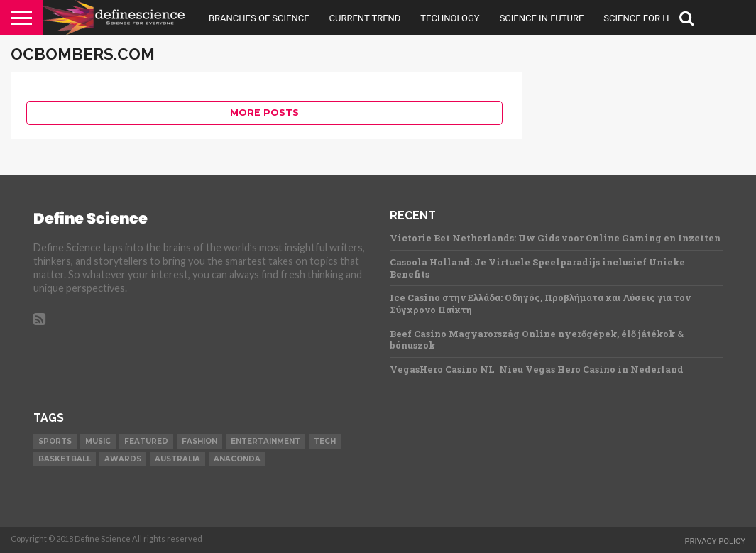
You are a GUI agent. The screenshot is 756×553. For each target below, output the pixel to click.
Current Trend (365, 18)
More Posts (264, 113)
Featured (146, 441)
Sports (55, 441)
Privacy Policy (715, 541)
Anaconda (237, 459)
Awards (123, 459)
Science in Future (542, 18)
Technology (450, 18)
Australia (177, 459)
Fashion (199, 441)
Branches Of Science (259, 18)
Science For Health (650, 18)
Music (98, 441)
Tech (325, 441)
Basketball (65, 459)
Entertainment (265, 441)
